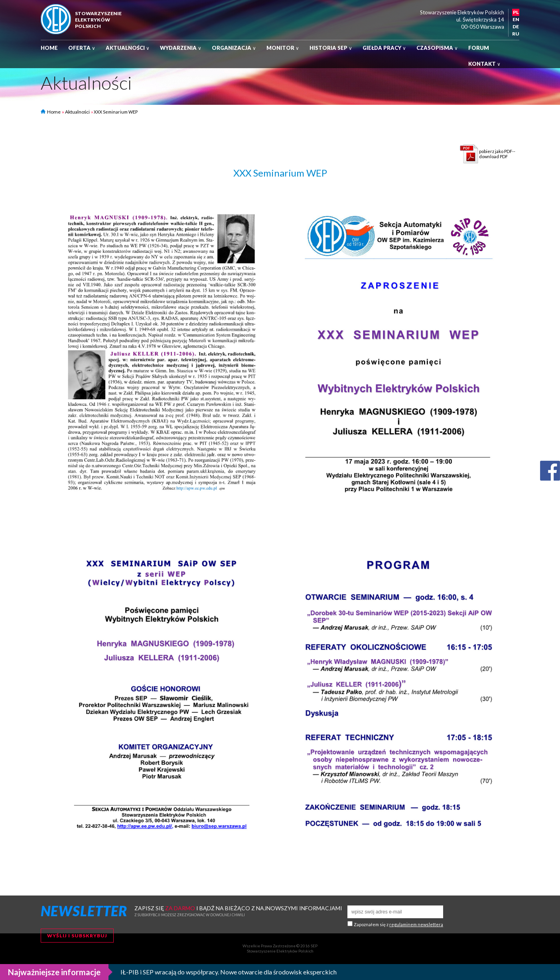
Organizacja (234, 48)
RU (516, 34)
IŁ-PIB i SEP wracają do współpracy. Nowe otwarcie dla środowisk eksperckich (229, 972)
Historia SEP (331, 48)
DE (516, 27)
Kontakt (484, 64)
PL (516, 12)
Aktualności (128, 48)
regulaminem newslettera (416, 924)
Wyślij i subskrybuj (77, 936)
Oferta (82, 48)
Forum (479, 48)
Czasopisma (437, 48)
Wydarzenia (181, 48)
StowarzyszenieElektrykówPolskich (98, 20)
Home (49, 48)
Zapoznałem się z (398, 924)
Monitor (283, 48)
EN (516, 19)
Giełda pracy (384, 48)
